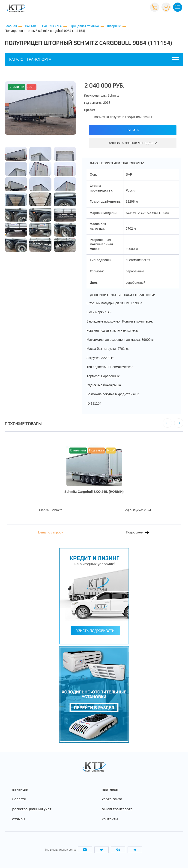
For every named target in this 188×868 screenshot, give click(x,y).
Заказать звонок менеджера (133, 143)
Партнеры (110, 789)
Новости (19, 799)
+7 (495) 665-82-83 (131, 7)
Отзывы (19, 819)
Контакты (110, 819)
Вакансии (20, 789)
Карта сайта (112, 799)
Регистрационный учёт (32, 809)
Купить (133, 130)
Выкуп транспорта (117, 809)
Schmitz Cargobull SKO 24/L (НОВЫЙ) (94, 492)
